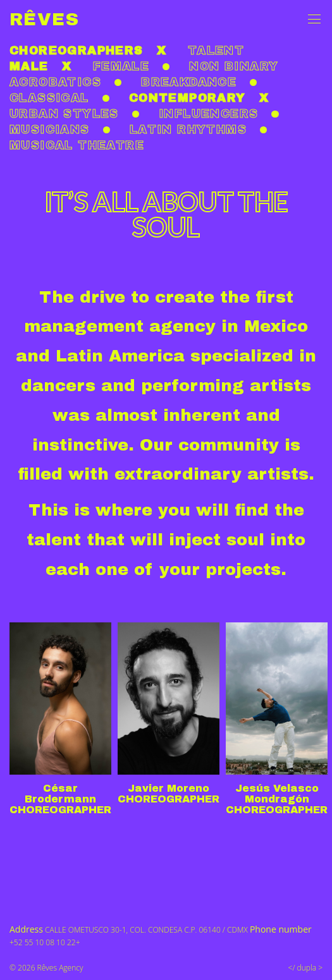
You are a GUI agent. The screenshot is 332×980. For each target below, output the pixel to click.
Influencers (208, 114)
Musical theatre (77, 145)
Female (121, 66)
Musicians (50, 130)
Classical (49, 98)
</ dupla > (305, 968)
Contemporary (188, 98)
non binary (234, 66)
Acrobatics (55, 82)
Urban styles (64, 114)
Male (29, 66)
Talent (216, 51)
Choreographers (77, 51)
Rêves (44, 19)
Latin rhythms (188, 130)
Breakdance (189, 82)
